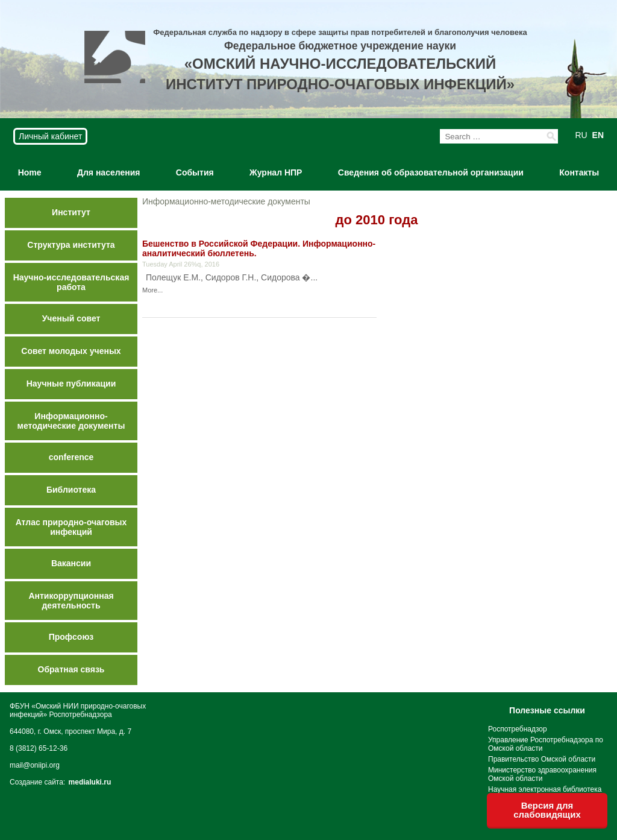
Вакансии (71, 563)
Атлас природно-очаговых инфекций (71, 527)
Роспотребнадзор (518, 729)
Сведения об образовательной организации (431, 172)
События (195, 172)
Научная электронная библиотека (545, 789)
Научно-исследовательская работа (71, 282)
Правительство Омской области (542, 759)
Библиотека (71, 490)
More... (152, 290)
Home (30, 172)
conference (71, 457)
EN (598, 135)
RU (581, 135)
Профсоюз (71, 637)
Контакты (579, 172)
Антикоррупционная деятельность (71, 601)
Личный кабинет (50, 136)
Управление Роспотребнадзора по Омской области (546, 744)
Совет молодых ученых (71, 351)
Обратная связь (71, 669)
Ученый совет (71, 318)
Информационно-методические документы (71, 421)
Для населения (108, 172)
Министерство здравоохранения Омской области (542, 774)
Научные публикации (71, 384)
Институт (71, 212)
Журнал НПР (276, 172)
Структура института (71, 245)
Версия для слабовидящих (547, 810)
